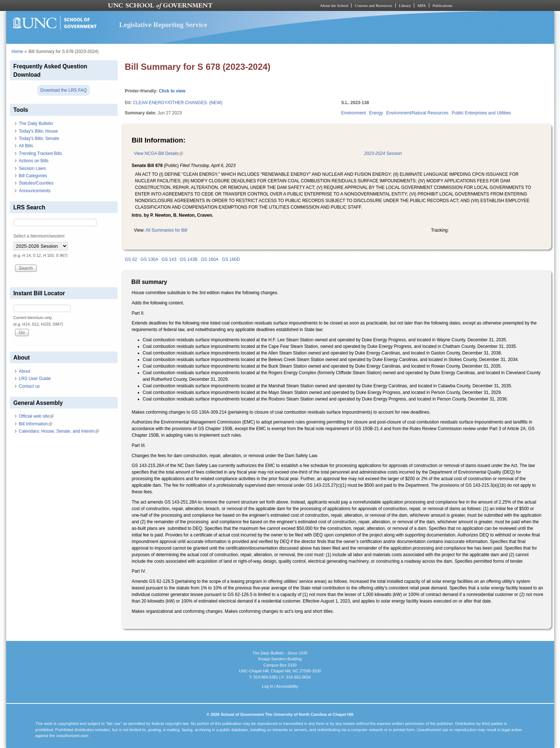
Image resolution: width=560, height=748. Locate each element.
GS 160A (210, 259)
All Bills (26, 146)
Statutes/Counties (36, 183)
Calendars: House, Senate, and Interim (59, 431)
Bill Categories (33, 176)
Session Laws (33, 168)
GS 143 (169, 259)
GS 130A (150, 259)
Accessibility (287, 686)
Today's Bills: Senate (39, 138)
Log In (268, 686)
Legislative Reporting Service (163, 25)
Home (18, 52)
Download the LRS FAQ (63, 90)
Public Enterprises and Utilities (481, 113)
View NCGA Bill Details (159, 153)
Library (405, 5)
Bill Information (36, 424)
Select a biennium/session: (40, 236)
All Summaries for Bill (166, 230)
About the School (334, 5)
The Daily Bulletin (36, 124)
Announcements (35, 191)
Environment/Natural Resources (417, 113)
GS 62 (131, 259)
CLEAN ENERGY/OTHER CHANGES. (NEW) (178, 103)
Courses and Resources (373, 5)
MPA (422, 5)
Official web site (37, 416)
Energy (376, 113)
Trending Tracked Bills (41, 153)
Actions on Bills (34, 161)
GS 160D (231, 259)
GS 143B (189, 259)
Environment (353, 113)
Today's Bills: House (39, 131)
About (25, 371)
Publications (443, 5)
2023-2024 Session (383, 153)
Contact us (29, 386)
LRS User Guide (35, 379)
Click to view (172, 91)
